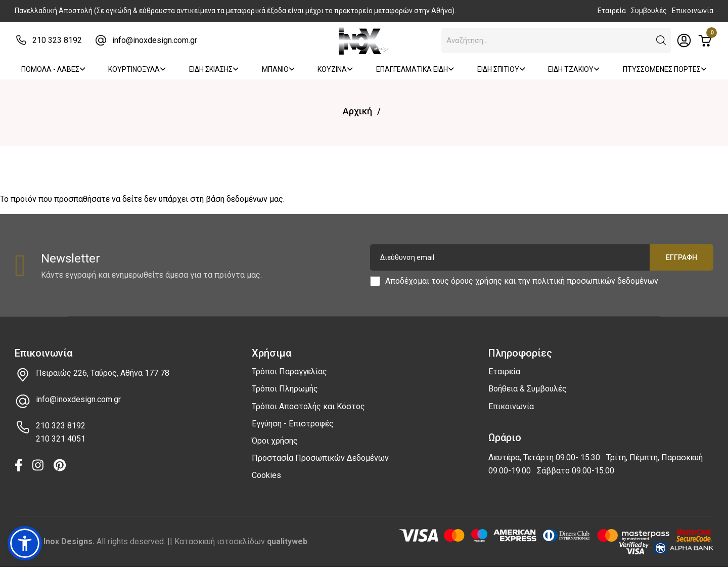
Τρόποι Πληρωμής (285, 389)
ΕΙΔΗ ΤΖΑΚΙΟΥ (574, 69)
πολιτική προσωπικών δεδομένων (595, 281)
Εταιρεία (612, 11)
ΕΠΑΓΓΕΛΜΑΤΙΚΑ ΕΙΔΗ (415, 69)
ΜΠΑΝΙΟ (278, 69)
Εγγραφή (681, 257)
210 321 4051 (61, 439)
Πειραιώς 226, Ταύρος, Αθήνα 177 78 (103, 373)
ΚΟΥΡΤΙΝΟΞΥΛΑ (137, 69)
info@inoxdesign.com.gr (155, 40)
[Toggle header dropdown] (684, 40)
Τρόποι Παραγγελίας (289, 372)
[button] (661, 40)
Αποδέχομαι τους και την (522, 281)
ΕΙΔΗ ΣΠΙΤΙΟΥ (501, 69)
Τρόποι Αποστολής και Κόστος (308, 406)
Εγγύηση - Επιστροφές (293, 424)
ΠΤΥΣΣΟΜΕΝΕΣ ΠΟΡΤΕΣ (665, 69)
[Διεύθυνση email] (542, 257)
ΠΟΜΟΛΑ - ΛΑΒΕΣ (53, 69)
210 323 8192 (57, 40)
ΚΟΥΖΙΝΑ (335, 69)
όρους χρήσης (476, 281)
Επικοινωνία (693, 11)
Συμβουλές (649, 11)
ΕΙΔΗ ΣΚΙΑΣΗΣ (214, 69)
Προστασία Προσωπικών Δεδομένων (320, 458)
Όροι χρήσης (275, 441)
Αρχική (357, 111)
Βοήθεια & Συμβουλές (528, 389)
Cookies (266, 475)
